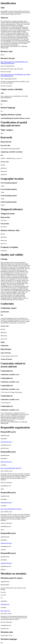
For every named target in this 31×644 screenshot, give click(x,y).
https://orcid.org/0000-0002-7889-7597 (11, 468)
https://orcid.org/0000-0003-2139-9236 (11, 509)
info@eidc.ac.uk (5, 604)
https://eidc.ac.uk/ (5, 611)
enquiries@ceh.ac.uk (6, 442)
